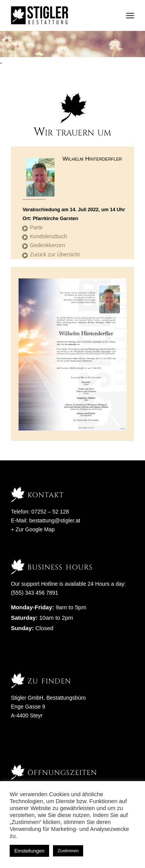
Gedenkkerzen (47, 245)
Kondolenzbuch (49, 236)
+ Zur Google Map (33, 529)
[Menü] (130, 15)
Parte (36, 227)
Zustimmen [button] (68, 851)
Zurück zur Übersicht (55, 254)
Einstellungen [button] (29, 851)
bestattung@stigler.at (55, 520)
